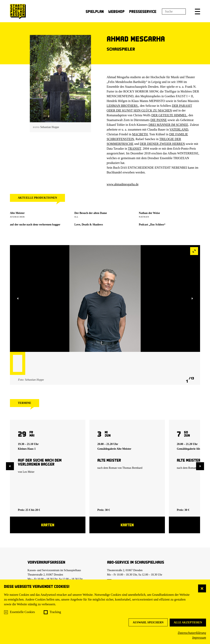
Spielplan (95, 11)
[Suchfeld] (174, 12)
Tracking (55, 612)
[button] (197, 12)
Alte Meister (17, 213)
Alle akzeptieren (188, 622)
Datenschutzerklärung (192, 633)
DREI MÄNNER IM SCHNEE (168, 125)
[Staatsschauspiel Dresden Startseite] (18, 11)
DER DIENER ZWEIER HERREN (162, 144)
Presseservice (143, 11)
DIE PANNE (159, 120)
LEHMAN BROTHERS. (123, 106)
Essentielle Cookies (22, 612)
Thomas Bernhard (132, 468)
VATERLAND (179, 129)
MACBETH (140, 134)
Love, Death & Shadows (89, 225)
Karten (48, 525)
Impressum (199, 638)
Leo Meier (29, 472)
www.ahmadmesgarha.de (123, 184)
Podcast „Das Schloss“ (152, 225)
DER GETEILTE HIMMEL (169, 115)
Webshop (116, 11)
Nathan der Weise (149, 213)
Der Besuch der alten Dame (91, 213)
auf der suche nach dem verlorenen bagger (35, 225)
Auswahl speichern (148, 622)
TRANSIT (135, 149)
